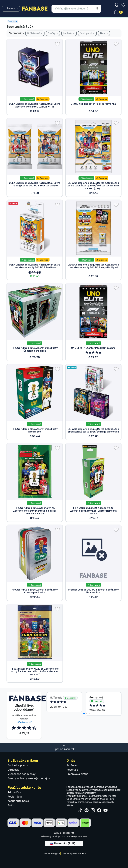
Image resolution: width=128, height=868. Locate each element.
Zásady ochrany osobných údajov (29, 778)
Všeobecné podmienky (21, 774)
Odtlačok (13, 770)
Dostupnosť (87, 33)
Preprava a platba (77, 774)
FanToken (72, 765)
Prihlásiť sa (14, 792)
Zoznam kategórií (51, 853)
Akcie (104, 33)
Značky (53, 33)
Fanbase (12, 21)
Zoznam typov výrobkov (73, 853)
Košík (11, 805)
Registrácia (15, 797)
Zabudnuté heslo (18, 801)
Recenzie (72, 770)
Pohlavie (69, 33)
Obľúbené (35, 33)
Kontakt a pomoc (18, 765)
